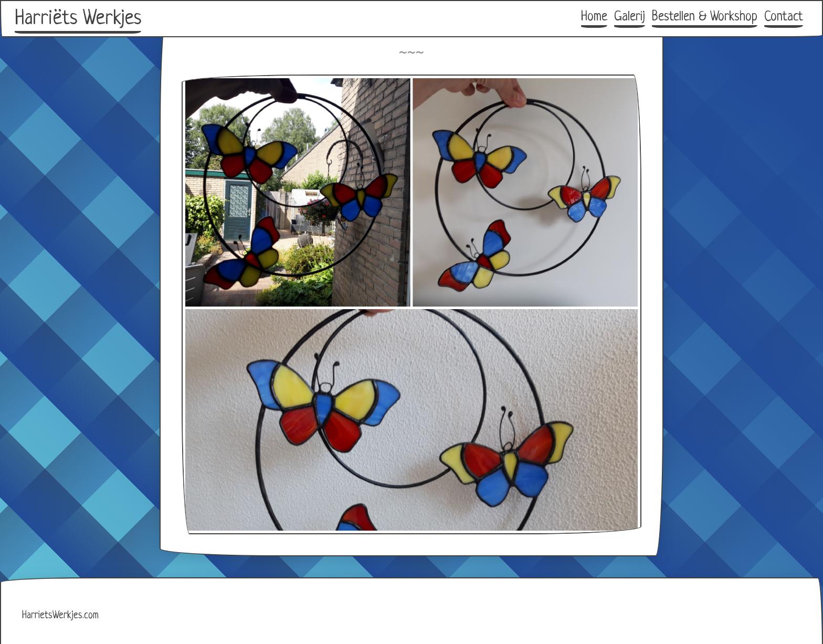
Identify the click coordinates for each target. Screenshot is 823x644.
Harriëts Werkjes (78, 19)
